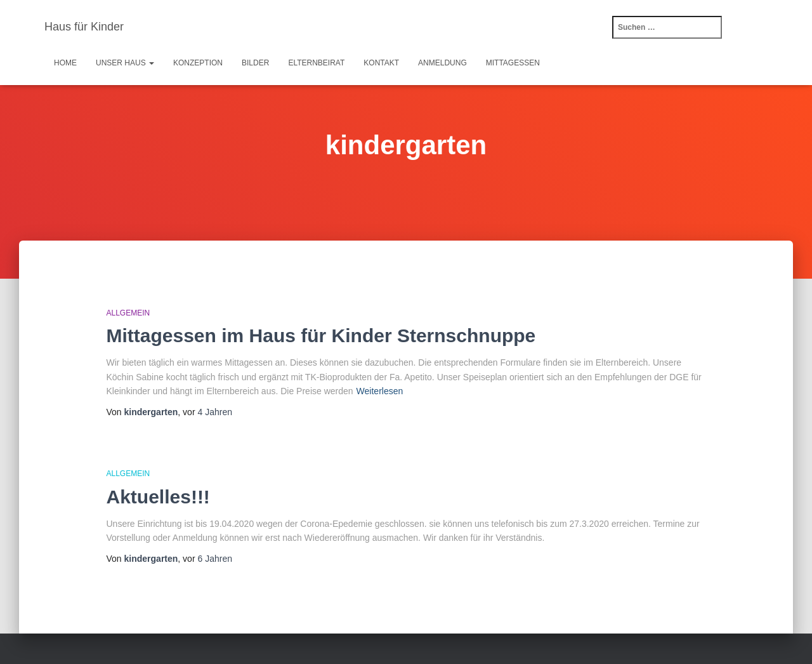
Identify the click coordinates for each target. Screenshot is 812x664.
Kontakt (381, 63)
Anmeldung (442, 63)
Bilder (255, 63)
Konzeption (198, 63)
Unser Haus (125, 63)
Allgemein (128, 313)
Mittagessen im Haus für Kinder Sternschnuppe (321, 335)
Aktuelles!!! (158, 497)
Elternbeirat (316, 63)
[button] (151, 63)
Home (65, 63)
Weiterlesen (380, 391)
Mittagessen (513, 63)
